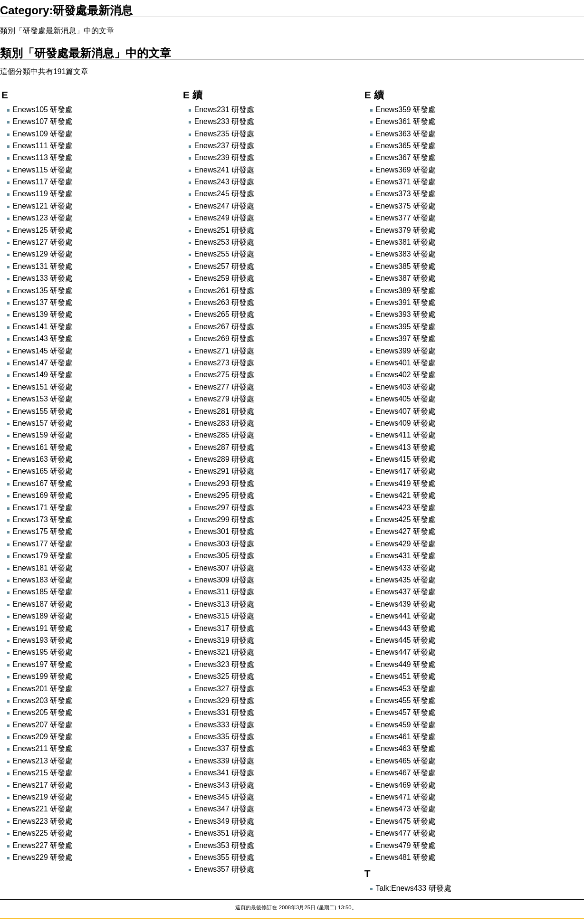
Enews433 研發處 (406, 568)
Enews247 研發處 (224, 206)
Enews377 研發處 (406, 218)
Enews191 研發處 (43, 628)
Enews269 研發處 (224, 338)
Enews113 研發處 (43, 157)
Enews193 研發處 (43, 640)
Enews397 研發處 (406, 338)
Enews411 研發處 (406, 435)
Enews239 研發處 (224, 157)
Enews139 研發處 (43, 314)
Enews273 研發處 (224, 363)
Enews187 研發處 (43, 604)
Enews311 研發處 (224, 592)
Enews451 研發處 (406, 676)
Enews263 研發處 (224, 302)
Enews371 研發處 (406, 182)
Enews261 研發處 (224, 291)
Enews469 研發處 (406, 785)
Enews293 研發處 (224, 483)
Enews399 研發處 (406, 351)
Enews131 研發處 (43, 266)
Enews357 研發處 (224, 869)
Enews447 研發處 (406, 652)
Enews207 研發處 (43, 725)
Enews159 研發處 (43, 435)
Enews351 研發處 (224, 833)
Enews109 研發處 (43, 134)
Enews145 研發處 (43, 351)
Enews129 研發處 (43, 254)
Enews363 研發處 (406, 134)
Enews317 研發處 (224, 628)
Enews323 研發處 (224, 664)
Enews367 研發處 (406, 157)
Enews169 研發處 (43, 495)
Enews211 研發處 (43, 748)
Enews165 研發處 (43, 471)
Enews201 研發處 (43, 689)
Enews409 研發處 (406, 423)
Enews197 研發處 (43, 664)
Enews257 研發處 (224, 266)
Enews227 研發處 (43, 845)
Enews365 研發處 (406, 146)
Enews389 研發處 (406, 291)
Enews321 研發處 (224, 652)
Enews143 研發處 (43, 338)
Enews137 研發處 (43, 302)
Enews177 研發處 (43, 544)
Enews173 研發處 (43, 519)
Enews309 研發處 (224, 580)
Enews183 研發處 (43, 580)
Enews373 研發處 (406, 194)
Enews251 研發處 (224, 230)
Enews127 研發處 (43, 242)
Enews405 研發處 (406, 399)
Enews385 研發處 (406, 266)
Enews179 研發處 (43, 556)
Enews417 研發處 (406, 471)
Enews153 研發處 (43, 399)
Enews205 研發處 (43, 712)
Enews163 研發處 (43, 459)
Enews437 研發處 (406, 592)
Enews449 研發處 (406, 664)
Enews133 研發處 (43, 278)
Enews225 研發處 (43, 833)
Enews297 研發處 (224, 508)
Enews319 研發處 (224, 640)
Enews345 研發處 (224, 797)
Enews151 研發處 (43, 387)
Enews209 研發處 (43, 737)
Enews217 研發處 (43, 785)
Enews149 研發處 (43, 375)
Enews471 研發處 (406, 797)
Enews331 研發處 (224, 712)
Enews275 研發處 (224, 375)
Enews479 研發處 (406, 845)
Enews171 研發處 (43, 508)
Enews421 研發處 (406, 495)
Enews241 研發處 (224, 170)
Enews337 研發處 (224, 748)
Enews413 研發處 (406, 447)
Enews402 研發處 (406, 375)
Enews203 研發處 (43, 700)
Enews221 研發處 (43, 809)
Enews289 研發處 (224, 459)
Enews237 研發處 (224, 146)
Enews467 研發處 (406, 773)
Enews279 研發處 (224, 399)
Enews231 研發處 (224, 110)
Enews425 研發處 (406, 519)
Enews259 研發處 (224, 278)
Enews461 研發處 (406, 737)
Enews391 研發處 (406, 302)
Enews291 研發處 (224, 471)
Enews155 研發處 (43, 411)
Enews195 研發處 (43, 652)
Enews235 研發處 (224, 134)
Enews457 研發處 (406, 712)
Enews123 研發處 (43, 218)
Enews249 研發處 (224, 218)
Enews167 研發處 (43, 483)
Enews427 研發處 (406, 531)
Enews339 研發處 (224, 761)
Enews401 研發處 (406, 363)
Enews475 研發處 (406, 821)
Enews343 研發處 (224, 785)
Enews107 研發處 (43, 121)
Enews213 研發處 (43, 761)
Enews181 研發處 (43, 568)
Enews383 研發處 (406, 254)
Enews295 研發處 (224, 495)
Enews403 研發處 (406, 387)
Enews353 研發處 (224, 845)
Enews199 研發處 (43, 676)
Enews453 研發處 (406, 689)
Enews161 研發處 (43, 447)
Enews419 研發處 (406, 483)
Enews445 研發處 (406, 640)
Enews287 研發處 (224, 447)
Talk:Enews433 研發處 (414, 888)
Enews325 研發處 (224, 676)
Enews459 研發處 (406, 725)
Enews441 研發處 (406, 616)
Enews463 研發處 (406, 748)
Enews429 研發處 (406, 544)
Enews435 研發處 (406, 580)
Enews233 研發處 (224, 121)
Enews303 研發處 (224, 544)
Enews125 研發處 (43, 230)
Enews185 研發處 (43, 592)
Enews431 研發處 (406, 556)
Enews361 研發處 (406, 121)
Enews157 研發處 (43, 423)
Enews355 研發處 (224, 857)
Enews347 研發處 (224, 809)
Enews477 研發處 (406, 833)
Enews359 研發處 (406, 110)
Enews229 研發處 (43, 857)
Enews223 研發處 (43, 821)
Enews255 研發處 (224, 254)
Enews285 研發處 (224, 435)
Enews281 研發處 (224, 411)
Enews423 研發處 (406, 508)
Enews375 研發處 (406, 206)
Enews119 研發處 (43, 194)
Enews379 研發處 (406, 230)
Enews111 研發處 (43, 146)
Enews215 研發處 (43, 773)
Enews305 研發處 (224, 556)
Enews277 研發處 (224, 387)
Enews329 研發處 (224, 700)
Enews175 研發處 (43, 531)
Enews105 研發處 (43, 110)
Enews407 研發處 (406, 411)
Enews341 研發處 (224, 773)
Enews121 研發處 (43, 206)
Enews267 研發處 (224, 327)
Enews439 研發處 (406, 604)
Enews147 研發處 (43, 363)
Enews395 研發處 (406, 327)
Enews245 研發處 (224, 194)
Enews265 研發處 (224, 314)
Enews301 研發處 (224, 531)
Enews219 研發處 (43, 797)
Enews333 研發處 (224, 725)
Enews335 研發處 (224, 737)
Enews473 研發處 (406, 809)
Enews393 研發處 (406, 314)
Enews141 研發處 (43, 327)
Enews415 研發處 (406, 459)
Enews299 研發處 (224, 519)
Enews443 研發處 (406, 628)
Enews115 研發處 (43, 170)
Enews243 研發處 (224, 182)
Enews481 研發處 (406, 857)
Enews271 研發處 (224, 351)
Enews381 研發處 (406, 242)
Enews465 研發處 (406, 761)
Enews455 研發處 (406, 700)
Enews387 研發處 (406, 278)
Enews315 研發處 (224, 616)
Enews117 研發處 (43, 182)
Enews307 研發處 (224, 568)
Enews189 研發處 (43, 616)
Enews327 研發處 (224, 689)
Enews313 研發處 (224, 604)
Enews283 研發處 (224, 423)
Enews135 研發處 (43, 291)
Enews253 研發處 (224, 242)
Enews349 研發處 (224, 821)
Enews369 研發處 (406, 170)
